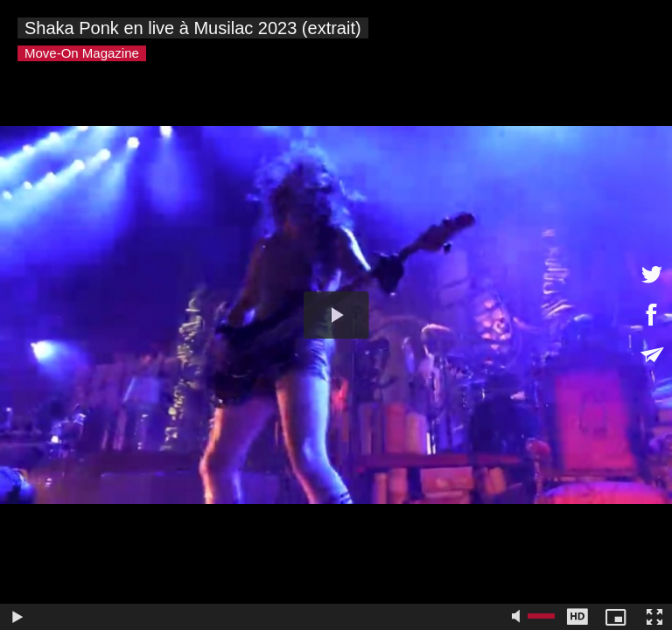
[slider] (271, 617)
